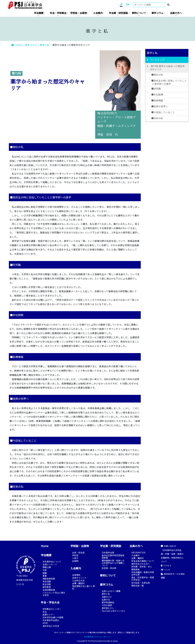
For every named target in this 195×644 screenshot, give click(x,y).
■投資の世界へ (160, 106)
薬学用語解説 (108, 602)
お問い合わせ (168, 546)
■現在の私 (157, 75)
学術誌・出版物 (79, 13)
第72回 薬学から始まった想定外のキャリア (167, 68)
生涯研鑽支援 (49, 590)
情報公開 (47, 567)
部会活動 (47, 584)
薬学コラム (157, 13)
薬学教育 (47, 587)
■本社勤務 (157, 94)
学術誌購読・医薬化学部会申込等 (143, 573)
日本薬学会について (52, 562)
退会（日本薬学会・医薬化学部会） (143, 579)
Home (17, 45)
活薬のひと (107, 597)
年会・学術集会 (58, 13)
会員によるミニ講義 (111, 591)
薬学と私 (44, 45)
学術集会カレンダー (52, 609)
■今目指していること (163, 112)
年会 (45, 612)
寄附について (139, 13)
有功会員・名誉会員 (141, 583)
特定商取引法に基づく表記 (84, 587)
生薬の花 (106, 600)
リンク (166, 570)
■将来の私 (157, 118)
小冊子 (75, 558)
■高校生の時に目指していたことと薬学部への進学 (169, 82)
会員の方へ (176, 13)
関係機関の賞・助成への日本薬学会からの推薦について (113, 563)
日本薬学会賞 (108, 553)
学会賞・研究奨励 (118, 13)
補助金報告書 (49, 579)
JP (121, 4)
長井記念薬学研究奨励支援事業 (113, 557)
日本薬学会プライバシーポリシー (98, 637)
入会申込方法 (78, 580)
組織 (45, 573)
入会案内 (98, 13)
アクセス (166, 566)
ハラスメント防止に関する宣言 (54, 594)
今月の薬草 (107, 605)
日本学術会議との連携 (53, 617)
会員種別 (76, 575)
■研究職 (156, 89)
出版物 (75, 561)
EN (128, 4)
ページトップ (157, 60)
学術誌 (75, 555)
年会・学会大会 (50, 602)
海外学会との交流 (51, 626)
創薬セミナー (49, 615)
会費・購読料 (78, 583)
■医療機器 (157, 100)
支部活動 (47, 581)
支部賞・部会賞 (109, 568)
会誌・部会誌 (78, 553)
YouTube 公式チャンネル (113, 611)
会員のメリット (79, 578)
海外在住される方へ (141, 564)
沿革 (45, 570)
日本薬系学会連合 (51, 620)
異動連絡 (135, 569)
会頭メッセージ (50, 564)
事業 (45, 576)
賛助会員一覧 (137, 586)
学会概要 (39, 13)
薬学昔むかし (108, 608)
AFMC (45, 623)
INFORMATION (138, 553)
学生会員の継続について (143, 561)
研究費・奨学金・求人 (142, 567)
